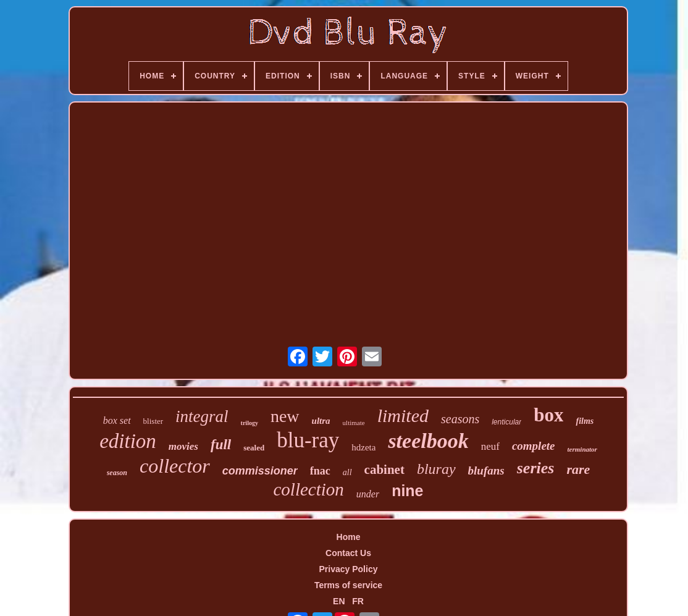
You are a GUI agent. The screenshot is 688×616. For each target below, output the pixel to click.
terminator (582, 449)
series (536, 468)
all (347, 472)
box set (117, 420)
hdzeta (363, 447)
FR (358, 601)
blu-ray (308, 440)
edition (128, 441)
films (585, 421)
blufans (486, 470)
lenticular (506, 422)
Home (349, 537)
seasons (460, 419)
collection (308, 489)
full (221, 445)
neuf (490, 446)
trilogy (250, 423)
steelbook (428, 441)
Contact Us (348, 553)
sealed (254, 448)
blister (153, 421)
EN (339, 601)
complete (534, 446)
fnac (320, 471)
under (368, 494)
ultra (321, 421)
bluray (436, 469)
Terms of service (348, 585)
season (117, 473)
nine (407, 491)
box (548, 415)
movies (183, 446)
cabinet (384, 470)
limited (403, 416)
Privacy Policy (349, 569)
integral (202, 416)
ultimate (354, 423)
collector (175, 466)
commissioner (260, 471)
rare (578, 469)
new (285, 416)
